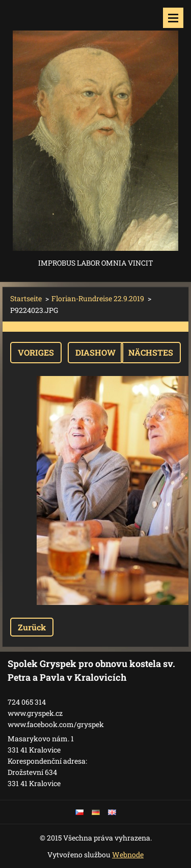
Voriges (36, 352)
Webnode (128, 855)
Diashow (95, 352)
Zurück (32, 627)
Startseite (26, 298)
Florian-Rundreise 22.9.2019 (98, 298)
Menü (173, 18)
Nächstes (151, 352)
